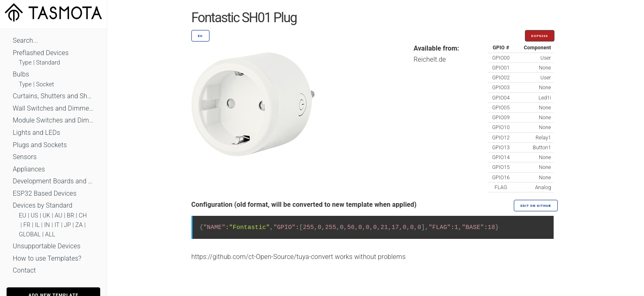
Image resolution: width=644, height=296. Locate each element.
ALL (50, 235)
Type (25, 63)
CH (83, 216)
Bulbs (21, 74)
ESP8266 (540, 36)
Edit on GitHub (536, 206)
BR (71, 216)
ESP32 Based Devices (45, 193)
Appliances (29, 169)
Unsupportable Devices (47, 246)
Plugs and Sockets (40, 145)
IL (37, 225)
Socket (45, 84)
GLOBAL (30, 235)
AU (59, 216)
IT (57, 225)
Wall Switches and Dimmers (53, 108)
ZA (79, 225)
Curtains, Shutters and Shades (53, 96)
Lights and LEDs (37, 133)
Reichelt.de (430, 59)
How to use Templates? (47, 258)
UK (47, 216)
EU (23, 216)
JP (68, 225)
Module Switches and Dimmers (53, 120)
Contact (24, 270)
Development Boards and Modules (53, 181)
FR (27, 225)
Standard (48, 63)
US (34, 216)
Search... (25, 40)
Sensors (25, 157)
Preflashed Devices (41, 53)
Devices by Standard (43, 205)
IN (47, 225)
